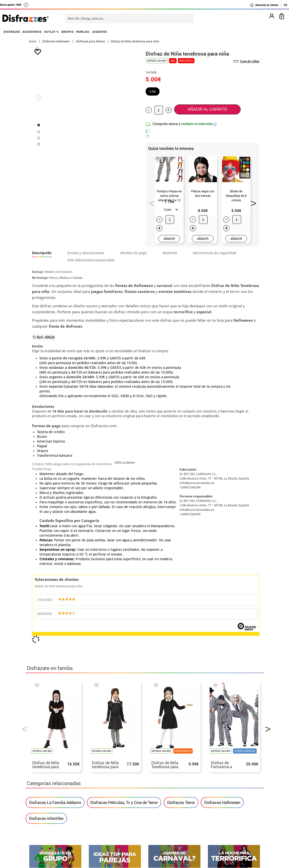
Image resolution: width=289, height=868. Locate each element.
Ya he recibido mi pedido (215, 782)
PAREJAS (83, 32)
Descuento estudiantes (52, 776)
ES (286, 5)
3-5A (153, 91)
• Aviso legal (40, 794)
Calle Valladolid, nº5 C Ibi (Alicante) (213, 807)
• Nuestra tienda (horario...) (54, 770)
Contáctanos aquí (124, 776)
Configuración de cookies (54, 812)
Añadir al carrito (208, 109)
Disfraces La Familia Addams (55, 573)
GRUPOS (67, 32)
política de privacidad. (162, 667)
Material (170, 253)
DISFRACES (12, 32)
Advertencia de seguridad (214, 253)
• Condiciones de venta (50, 788)
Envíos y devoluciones (86, 253)
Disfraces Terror (181, 573)
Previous (150, 202)
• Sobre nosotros (44, 782)
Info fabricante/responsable (91, 260)
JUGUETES (99, 32)
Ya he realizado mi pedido (216, 776)
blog (252, 721)
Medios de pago (134, 253)
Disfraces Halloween (222, 573)
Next (252, 202)
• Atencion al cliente (47, 800)
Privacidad (65, 794)
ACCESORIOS (32, 32)
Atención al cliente (264, 5)
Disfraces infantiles (46, 589)
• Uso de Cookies (44, 806)
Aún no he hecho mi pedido (217, 770)
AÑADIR (169, 239)
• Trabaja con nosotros (50, 817)
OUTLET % (51, 32)
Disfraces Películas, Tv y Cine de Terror (124, 573)
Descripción (42, 253)
